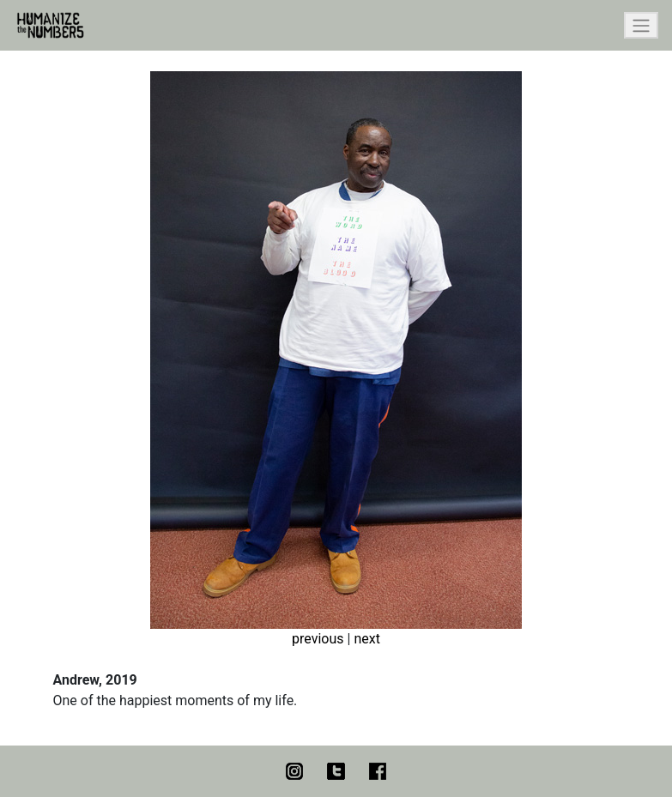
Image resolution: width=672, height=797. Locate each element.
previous (318, 639)
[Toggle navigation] (641, 25)
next (367, 639)
